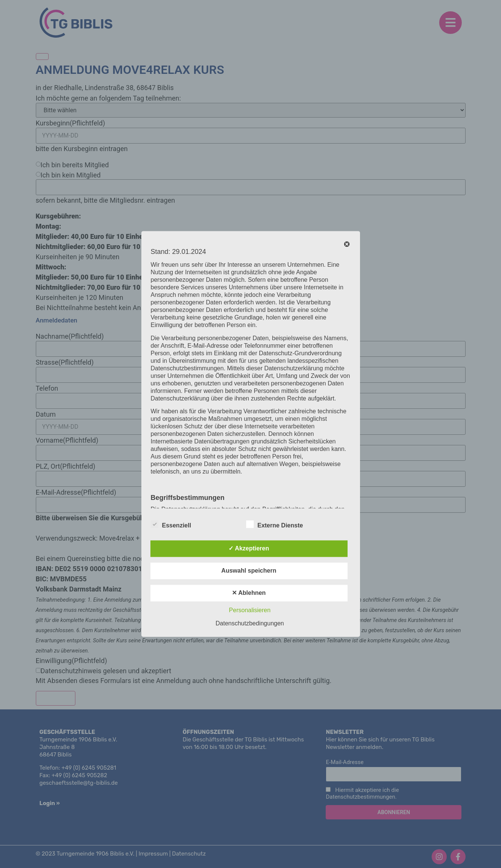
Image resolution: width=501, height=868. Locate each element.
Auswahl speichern (249, 571)
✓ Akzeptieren (249, 549)
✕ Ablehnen (249, 593)
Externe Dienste (275, 524)
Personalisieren (250, 611)
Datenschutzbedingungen (250, 624)
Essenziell (171, 524)
